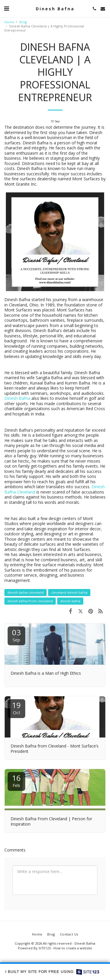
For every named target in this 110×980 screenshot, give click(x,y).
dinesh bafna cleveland (26, 592)
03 (16, 635)
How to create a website (73, 948)
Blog (23, 22)
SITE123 (44, 948)
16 (16, 780)
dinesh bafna (70, 601)
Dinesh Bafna (17, 398)
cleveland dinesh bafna (69, 592)
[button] (6, 8)
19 (16, 708)
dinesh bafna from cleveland (30, 601)
